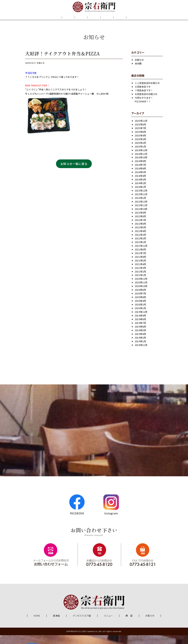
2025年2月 (140, 152)
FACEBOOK (77, 513)
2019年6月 (140, 335)
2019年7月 (140, 332)
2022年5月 (140, 236)
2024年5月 (140, 181)
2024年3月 (140, 189)
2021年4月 (140, 273)
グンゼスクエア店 (82, 625)
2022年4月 (140, 240)
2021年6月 (140, 266)
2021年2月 (140, 280)
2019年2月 (140, 346)
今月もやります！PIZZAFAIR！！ (144, 108)
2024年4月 (140, 185)
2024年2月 (140, 192)
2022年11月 (141, 214)
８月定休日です (143, 96)
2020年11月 (141, 291)
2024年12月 (141, 159)
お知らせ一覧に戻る (74, 173)
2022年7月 (140, 229)
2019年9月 (140, 325)
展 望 (115, 23)
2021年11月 (141, 255)
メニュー (94, 23)
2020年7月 (140, 302)
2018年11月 (141, 354)
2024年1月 (140, 196)
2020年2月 (140, 314)
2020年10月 (141, 295)
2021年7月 (140, 262)
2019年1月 (140, 350)
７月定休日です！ (144, 99)
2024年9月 (140, 170)
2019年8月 (140, 328)
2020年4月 (140, 310)
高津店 (56, 625)
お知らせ (136, 23)
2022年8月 (140, 225)
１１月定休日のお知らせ (147, 92)
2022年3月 (140, 244)
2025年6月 (140, 141)
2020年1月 (140, 317)
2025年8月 (140, 133)
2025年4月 (140, 144)
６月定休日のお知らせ (146, 103)
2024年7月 (140, 174)
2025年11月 (141, 130)
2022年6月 (140, 233)
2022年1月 (140, 251)
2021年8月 (140, 258)
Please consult (94, 544)
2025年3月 (140, 148)
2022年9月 (140, 221)
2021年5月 (140, 269)
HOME (51, 23)
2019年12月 (141, 321)
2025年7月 (140, 137)
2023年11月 (141, 203)
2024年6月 (140, 177)
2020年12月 (141, 288)
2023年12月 (141, 200)
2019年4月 (140, 343)
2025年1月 (140, 155)
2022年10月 (141, 218)
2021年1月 (140, 284)
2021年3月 (140, 277)
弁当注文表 (31, 82)
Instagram (111, 513)
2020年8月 (140, 299)
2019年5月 (140, 339)
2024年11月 (141, 163)
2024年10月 (141, 166)
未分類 (138, 73)
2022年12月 (141, 211)
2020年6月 (140, 306)
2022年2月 (140, 247)
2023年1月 (140, 207)
